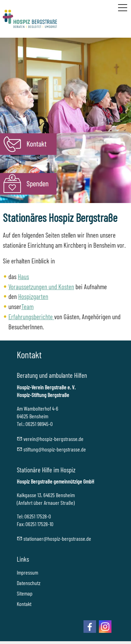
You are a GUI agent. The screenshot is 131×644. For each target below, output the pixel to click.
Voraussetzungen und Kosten (41, 287)
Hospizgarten (33, 296)
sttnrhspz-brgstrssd (57, 538)
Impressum (27, 572)
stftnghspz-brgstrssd (55, 449)
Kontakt (24, 604)
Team (27, 306)
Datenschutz (29, 583)
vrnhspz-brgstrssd (53, 439)
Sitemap (25, 593)
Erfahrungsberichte (31, 317)
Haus (23, 276)
